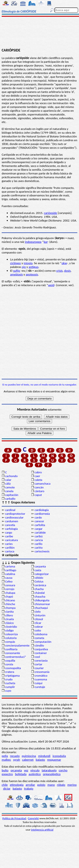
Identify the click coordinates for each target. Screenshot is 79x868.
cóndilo (39, 645)
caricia (39, 540)
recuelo (15, 756)
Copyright (33, 818)
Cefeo (9, 581)
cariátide (40, 533)
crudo (9, 679)
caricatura (11, 540)
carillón (10, 548)
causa (9, 578)
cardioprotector (15, 514)
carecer (39, 521)
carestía (10, 525)
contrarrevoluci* (16, 657)
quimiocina (29, 756)
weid (51, 285)
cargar (39, 529)
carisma (10, 566)
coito (38, 630)
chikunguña (42, 600)
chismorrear (42, 604)
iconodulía (59, 756)
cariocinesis (42, 551)
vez (26, 770)
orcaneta (16, 770)
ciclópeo (15, 263)
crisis (59, 271)
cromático (41, 676)
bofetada (21, 774)
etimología (17, 785)
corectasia (41, 661)
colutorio (11, 638)
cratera (10, 672)
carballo (10, 499)
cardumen (12, 521)
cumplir (10, 687)
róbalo (61, 785)
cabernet (28, 760)
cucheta (10, 683)
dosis (68, 271)
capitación (12, 495)
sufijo (17, 271)
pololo (41, 785)
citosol (39, 619)
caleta (38, 480)
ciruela (9, 619)
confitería (11, 649)
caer (37, 476)
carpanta (40, 566)
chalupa (10, 593)
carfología (11, 529)
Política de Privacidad (14, 818)
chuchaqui (41, 608)
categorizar (42, 574)
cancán (39, 487)
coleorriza (11, 634)
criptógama (12, 676)
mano (51, 785)
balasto (40, 760)
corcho (63, 770)
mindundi (44, 756)
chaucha (40, 597)
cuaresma (41, 679)
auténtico (35, 774)
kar (46, 242)
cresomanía (42, 672)
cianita (9, 612)
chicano (10, 600)
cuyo (8, 691)
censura (10, 585)
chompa (10, 608)
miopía (28, 263)
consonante (13, 653)
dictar (7, 789)
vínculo (35, 770)
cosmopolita (13, 668)
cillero (9, 615)
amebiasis (16, 274)
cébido (39, 578)
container (41, 653)
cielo (38, 612)
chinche (10, 604)
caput (38, 495)
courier (39, 668)
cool (37, 657)
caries (9, 544)
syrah (16, 760)
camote (10, 487)
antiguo (33, 267)
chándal (40, 593)
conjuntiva (41, 649)
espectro (7, 774)
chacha (39, 589)
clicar (38, 623)
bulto (5, 770)
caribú (39, 536)
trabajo (29, 789)
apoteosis (32, 274)
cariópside (50, 213)
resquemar (54, 760)
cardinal (10, 510)
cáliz (8, 484)
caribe (9, 536)
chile (5, 785)
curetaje (40, 687)
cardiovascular (14, 517)
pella (5, 756)
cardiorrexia (42, 514)
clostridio (11, 627)
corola (9, 664)
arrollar (30, 785)
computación (43, 642)
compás (10, 642)
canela (9, 491)
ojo (24, 267)
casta (38, 570)
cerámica (40, 585)
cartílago (11, 570)
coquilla (10, 661)
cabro (38, 472)
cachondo (11, 476)
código (9, 630)
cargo (9, 533)
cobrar (39, 627)
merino (72, 785)
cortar (38, 664)
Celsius (39, 581)
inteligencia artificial (42, 830)
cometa (39, 638)
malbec (6, 760)
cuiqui (38, 683)
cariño (39, 548)
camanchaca (42, 484)
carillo (38, 544)
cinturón (40, 615)
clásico (9, 623)
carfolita (40, 525)
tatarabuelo (49, 770)
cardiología (42, 510)
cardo (38, 517)
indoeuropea (33, 242)
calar (8, 480)
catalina (10, 574)
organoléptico (52, 774)
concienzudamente (17, 645)
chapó (9, 597)
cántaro (39, 491)
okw (64, 263)
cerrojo (10, 589)
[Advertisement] (39, 33)
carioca (10, 551)
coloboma (41, 634)
